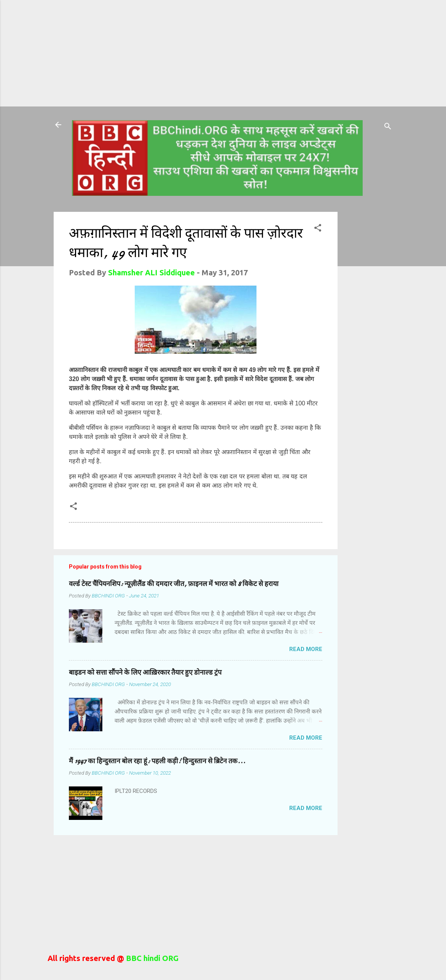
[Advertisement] (161, 53)
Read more (306, 649)
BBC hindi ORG (151, 958)
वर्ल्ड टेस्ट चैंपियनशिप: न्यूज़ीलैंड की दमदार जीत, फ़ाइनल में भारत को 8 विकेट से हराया (174, 584)
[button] (318, 229)
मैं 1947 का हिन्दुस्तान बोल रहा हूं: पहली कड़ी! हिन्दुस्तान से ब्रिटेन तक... (157, 761)
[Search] (388, 127)
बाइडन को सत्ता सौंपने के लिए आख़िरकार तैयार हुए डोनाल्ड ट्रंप (145, 673)
